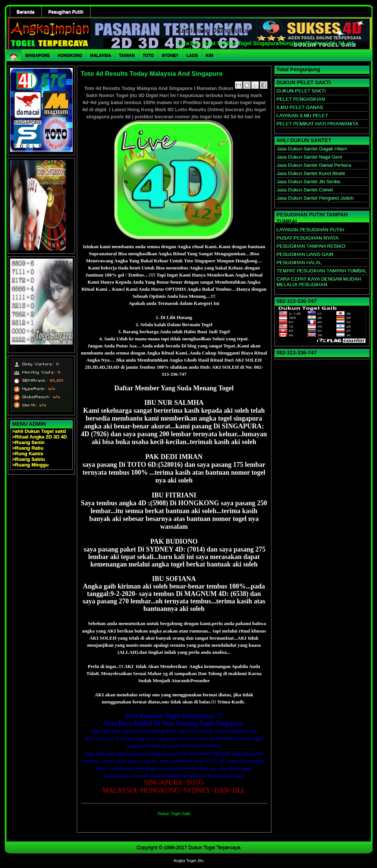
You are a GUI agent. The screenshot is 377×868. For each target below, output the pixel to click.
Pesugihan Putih (66, 12)
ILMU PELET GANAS (300, 107)
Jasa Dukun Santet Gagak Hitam (312, 149)
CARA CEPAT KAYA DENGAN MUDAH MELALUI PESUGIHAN (319, 282)
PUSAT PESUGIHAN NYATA (308, 238)
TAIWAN (127, 55)
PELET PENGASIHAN (301, 99)
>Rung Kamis (28, 454)
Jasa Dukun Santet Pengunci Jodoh (315, 198)
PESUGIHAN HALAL (299, 263)
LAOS (192, 55)
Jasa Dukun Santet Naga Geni (310, 157)
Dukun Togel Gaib (174, 814)
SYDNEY (170, 55)
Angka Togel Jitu (188, 861)
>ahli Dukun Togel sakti (39, 431)
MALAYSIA (101, 55)
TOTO (148, 55)
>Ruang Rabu (28, 448)
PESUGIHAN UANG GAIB (305, 254)
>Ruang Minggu (31, 465)
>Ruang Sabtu (29, 459)
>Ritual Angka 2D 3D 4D (40, 437)
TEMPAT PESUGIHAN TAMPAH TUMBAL (322, 271)
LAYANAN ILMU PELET (302, 115)
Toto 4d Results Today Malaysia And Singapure (152, 74)
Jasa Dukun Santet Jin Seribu (309, 182)
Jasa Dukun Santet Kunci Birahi (311, 173)
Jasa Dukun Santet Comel (305, 190)
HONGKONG (70, 55)
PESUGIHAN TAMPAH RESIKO (311, 246)
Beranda (26, 12)
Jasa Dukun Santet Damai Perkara (314, 165)
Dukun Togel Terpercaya (214, 847)
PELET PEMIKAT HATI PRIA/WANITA (318, 124)
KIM (210, 55)
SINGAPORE (38, 55)
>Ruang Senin (29, 442)
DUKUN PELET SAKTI (301, 91)
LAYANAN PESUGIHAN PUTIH (311, 230)
